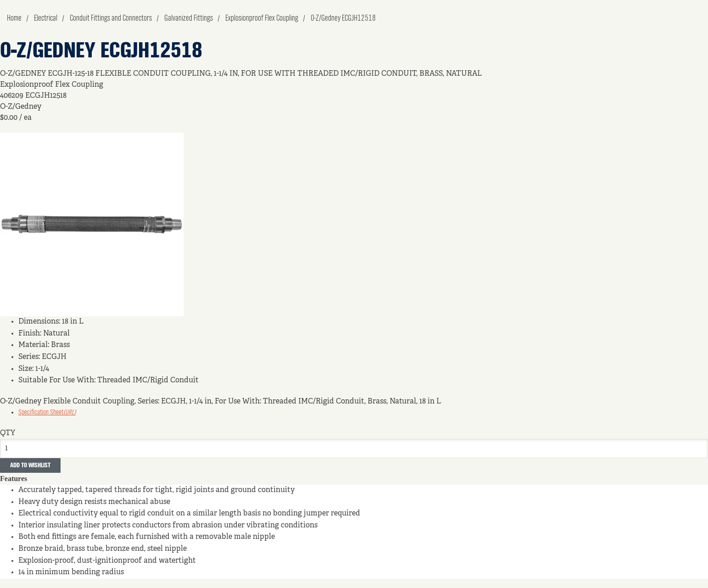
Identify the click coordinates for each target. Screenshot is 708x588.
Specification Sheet (47, 413)
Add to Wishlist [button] (30, 465)
